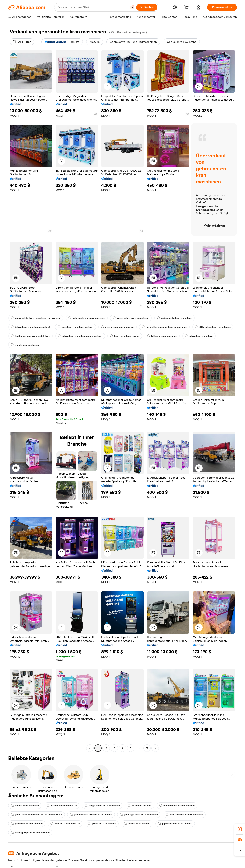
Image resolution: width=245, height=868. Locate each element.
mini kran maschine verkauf (75, 327)
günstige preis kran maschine (139, 815)
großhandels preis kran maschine (91, 815)
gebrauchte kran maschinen (87, 318)
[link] (240, 829)
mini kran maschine (137, 824)
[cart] (187, 8)
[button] (132, 7)
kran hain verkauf (140, 806)
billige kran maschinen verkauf (30, 327)
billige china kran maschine (102, 806)
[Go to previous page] (90, 748)
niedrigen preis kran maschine (30, 833)
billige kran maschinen (162, 336)
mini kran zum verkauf (65, 824)
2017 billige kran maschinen (213, 327)
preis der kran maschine (27, 824)
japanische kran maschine (175, 824)
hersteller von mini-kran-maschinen (164, 327)
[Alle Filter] (22, 42)
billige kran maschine (199, 336)
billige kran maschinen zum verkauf (80, 336)
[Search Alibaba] (92, 7)
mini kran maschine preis (117, 327)
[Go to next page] (155, 748)
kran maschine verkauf (62, 806)
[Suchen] (147, 7)
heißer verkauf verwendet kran (30, 336)
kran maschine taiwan (125, 336)
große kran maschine (102, 824)
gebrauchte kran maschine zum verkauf (36, 318)
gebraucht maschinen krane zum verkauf (36, 815)
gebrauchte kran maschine (175, 318)
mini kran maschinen (25, 345)
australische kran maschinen (184, 815)
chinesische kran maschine (177, 806)
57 (147, 748)
